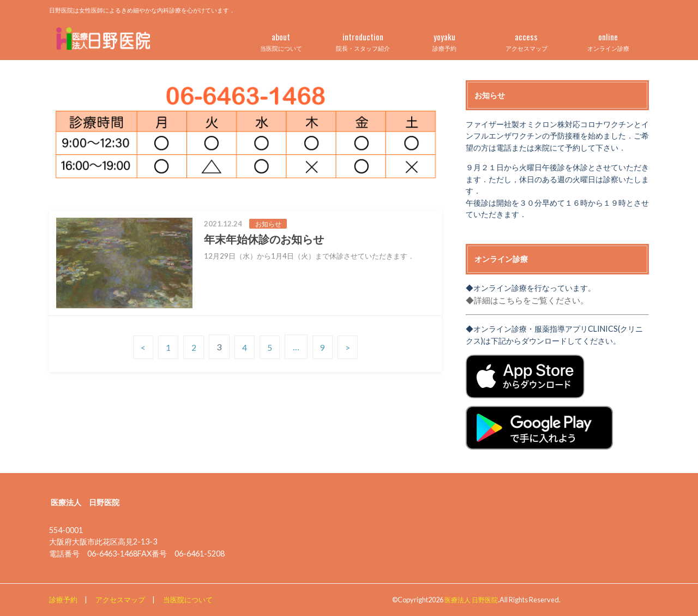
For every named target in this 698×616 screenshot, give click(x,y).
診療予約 (444, 40)
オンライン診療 (608, 40)
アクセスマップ (526, 40)
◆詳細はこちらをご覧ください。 (523, 300)
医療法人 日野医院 (473, 599)
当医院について (281, 40)
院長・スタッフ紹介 (363, 40)
